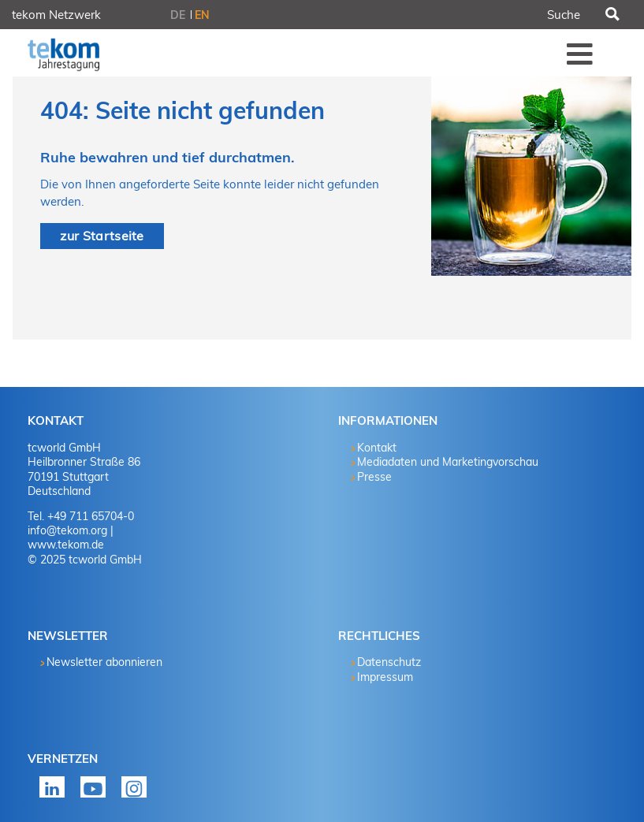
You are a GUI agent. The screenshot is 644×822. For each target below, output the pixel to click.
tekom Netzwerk (56, 15)
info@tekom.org (67, 530)
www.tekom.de (66, 545)
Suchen (612, 15)
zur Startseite (102, 236)
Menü (580, 54)
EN (202, 15)
